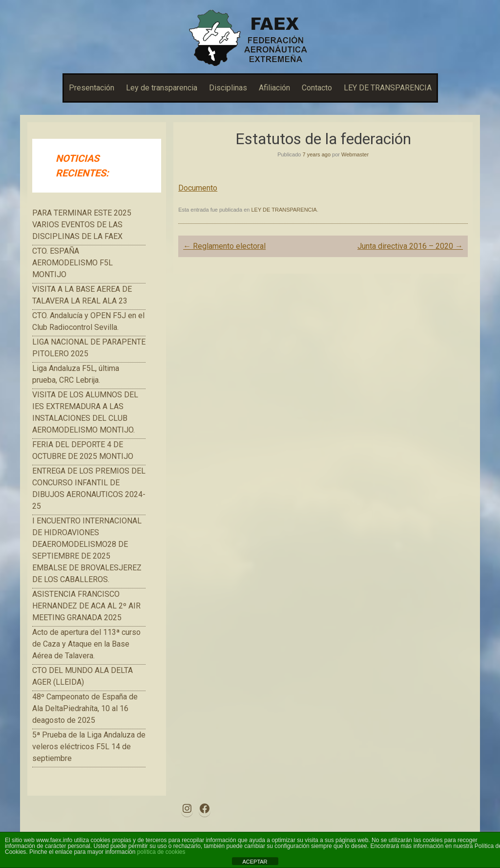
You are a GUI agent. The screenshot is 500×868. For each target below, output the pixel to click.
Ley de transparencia (162, 88)
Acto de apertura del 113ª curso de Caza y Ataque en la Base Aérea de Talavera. (86, 644)
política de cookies (161, 852)
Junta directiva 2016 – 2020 (410, 246)
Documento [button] (198, 188)
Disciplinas (228, 88)
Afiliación (274, 88)
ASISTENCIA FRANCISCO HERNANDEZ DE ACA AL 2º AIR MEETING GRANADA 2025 (86, 606)
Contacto (317, 88)
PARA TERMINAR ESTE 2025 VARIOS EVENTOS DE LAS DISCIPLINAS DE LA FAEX (82, 225)
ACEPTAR (255, 862)
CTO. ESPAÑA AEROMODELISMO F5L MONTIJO (73, 263)
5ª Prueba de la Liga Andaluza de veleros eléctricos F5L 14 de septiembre (89, 747)
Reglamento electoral (224, 246)
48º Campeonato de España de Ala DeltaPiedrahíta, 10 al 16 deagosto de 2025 (85, 708)
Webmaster (355, 154)
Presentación (92, 88)
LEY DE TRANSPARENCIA (388, 88)
